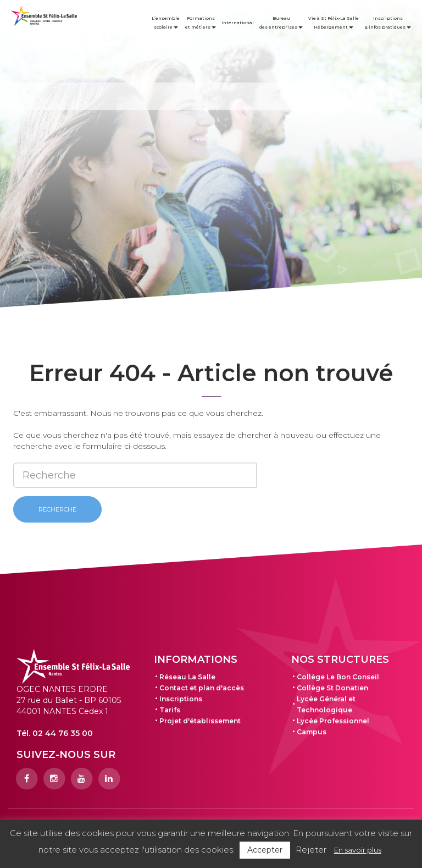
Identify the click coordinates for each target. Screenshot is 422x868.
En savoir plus (358, 850)
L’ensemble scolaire (166, 23)
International (238, 23)
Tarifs (170, 710)
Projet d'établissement (200, 721)
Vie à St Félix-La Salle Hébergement (334, 23)
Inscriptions (181, 699)
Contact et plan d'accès (202, 688)
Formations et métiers (201, 23)
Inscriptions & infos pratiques (388, 23)
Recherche (57, 509)
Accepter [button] (265, 850)
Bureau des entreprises (281, 23)
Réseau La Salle (187, 677)
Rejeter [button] (311, 850)
